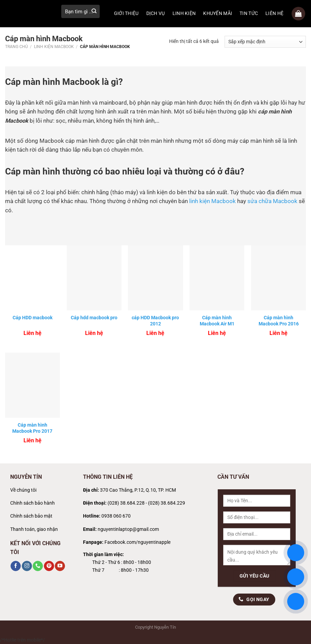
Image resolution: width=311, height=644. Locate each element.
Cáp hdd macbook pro (94, 318)
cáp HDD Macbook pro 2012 (155, 321)
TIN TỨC (249, 13)
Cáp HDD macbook (32, 318)
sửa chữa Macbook (272, 201)
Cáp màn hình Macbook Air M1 (217, 321)
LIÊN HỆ (274, 13)
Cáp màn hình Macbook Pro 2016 (279, 321)
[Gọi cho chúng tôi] (38, 566)
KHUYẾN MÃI (218, 13)
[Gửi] (94, 11)
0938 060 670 (116, 516)
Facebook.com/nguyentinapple (137, 542)
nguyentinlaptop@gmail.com (128, 529)
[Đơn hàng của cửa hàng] (265, 42)
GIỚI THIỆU (126, 13)
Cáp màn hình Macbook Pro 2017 (32, 428)
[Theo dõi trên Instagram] (27, 566)
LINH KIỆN (184, 13)
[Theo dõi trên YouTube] (60, 566)
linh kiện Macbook (212, 201)
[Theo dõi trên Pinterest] (49, 566)
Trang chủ (17, 47)
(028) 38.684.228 (126, 503)
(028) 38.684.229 (167, 503)
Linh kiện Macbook (54, 47)
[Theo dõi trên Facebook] (16, 566)
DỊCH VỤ (156, 13)
